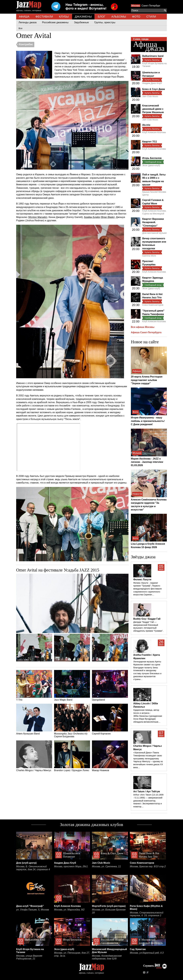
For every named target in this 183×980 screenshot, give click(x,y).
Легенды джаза (28, 22)
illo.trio (146, 125)
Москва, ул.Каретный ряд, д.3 (147, 953)
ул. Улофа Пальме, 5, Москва (33, 910)
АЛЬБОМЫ (119, 17)
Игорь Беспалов (152, 158)
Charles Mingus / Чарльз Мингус (34, 756)
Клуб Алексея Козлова (154, 132)
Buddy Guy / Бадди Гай (147, 619)
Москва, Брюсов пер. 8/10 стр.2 (148, 866)
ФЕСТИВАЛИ (44, 17)
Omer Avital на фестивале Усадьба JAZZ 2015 (58, 570)
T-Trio (34, 686)
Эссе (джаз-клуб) (151, 165)
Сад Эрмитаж (138, 949)
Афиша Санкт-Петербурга (146, 332)
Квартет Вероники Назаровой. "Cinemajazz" (153, 222)
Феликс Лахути (142, 579)
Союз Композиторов (153, 305)
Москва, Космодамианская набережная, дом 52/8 (107, 957)
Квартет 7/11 (150, 142)
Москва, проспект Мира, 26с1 (71, 866)
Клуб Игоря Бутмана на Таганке (154, 65)
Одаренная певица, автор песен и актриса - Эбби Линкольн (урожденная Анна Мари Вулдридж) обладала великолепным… (148, 716)
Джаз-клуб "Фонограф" (30, 906)
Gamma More (149, 256)
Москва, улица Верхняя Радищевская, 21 (29, 957)
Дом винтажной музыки (154, 233)
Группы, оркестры (105, 22)
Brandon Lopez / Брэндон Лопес (72, 756)
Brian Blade (108, 217)
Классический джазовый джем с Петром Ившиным (153, 109)
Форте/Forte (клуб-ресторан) (109, 906)
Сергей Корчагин (110, 719)
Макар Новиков (110, 756)
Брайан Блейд (92, 217)
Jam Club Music (150, 96)
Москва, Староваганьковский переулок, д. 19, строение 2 (147, 914)
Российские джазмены (55, 22)
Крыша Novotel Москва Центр (154, 193)
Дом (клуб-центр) (26, 863)
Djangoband (110, 686)
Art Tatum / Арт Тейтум (147, 791)
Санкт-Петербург (151, 6)
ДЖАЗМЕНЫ (83, 17)
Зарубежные (81, 22)
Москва (136, 6)
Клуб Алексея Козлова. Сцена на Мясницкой (154, 212)
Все (21, 28)
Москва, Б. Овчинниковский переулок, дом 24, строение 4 (33, 868)
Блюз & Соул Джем (154, 89)
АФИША (24, 17)
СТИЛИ (151, 17)
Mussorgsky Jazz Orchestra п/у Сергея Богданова (72, 721)
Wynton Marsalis (38, 217)
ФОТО (136, 17)
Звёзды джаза (143, 557)
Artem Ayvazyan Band (34, 719)
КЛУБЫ (64, 17)
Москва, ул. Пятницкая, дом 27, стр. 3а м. (72, 954)
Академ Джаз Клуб (152, 83)
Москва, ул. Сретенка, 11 (106, 866)
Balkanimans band (153, 56)
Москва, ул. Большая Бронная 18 (109, 911)
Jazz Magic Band (72, 686)
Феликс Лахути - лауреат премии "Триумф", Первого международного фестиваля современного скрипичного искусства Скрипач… (147, 589)
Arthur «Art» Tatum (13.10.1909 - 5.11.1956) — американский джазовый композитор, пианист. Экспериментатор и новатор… (148, 801)
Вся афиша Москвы (143, 327)
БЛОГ (102, 17)
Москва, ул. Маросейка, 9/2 (69, 910)
